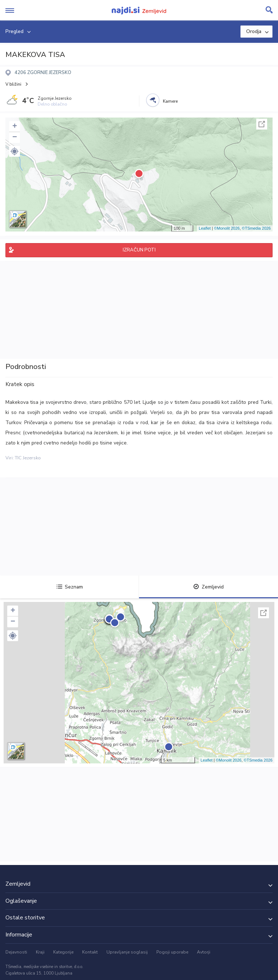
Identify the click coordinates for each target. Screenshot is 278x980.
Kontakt (90, 952)
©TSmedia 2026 (256, 228)
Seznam (70, 587)
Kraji (40, 952)
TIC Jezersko (28, 458)
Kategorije (63, 952)
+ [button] (15, 127)
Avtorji (204, 952)
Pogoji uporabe (172, 952)
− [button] (15, 138)
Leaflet (205, 228)
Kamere (170, 101)
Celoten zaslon (262, 124)
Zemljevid (208, 587)
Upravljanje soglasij (127, 952)
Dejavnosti (16, 952)
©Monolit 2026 (227, 228)
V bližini (13, 84)
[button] (14, 151)
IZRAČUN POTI (139, 250)
